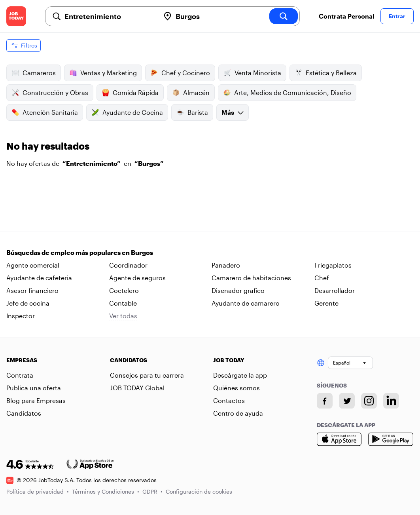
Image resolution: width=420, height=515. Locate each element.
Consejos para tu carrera (147, 375)
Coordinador (128, 265)
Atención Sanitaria (45, 112)
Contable (123, 303)
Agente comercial (33, 265)
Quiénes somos (236, 388)
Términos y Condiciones (106, 491)
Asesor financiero (32, 290)
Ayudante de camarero (246, 303)
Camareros (34, 73)
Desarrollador (335, 290)
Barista (192, 112)
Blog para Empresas (36, 400)
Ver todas (123, 316)
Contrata (20, 375)
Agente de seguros (137, 278)
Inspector (21, 316)
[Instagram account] (369, 401)
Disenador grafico (238, 290)
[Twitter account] (347, 401)
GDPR (152, 491)
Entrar (397, 16)
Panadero (226, 265)
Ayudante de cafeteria (39, 278)
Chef (322, 278)
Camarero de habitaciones (251, 278)
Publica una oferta (34, 388)
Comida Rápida (130, 93)
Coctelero (124, 290)
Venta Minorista (252, 73)
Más (233, 112)
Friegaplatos (333, 265)
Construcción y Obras (50, 93)
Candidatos (24, 413)
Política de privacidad (38, 491)
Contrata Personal (346, 16)
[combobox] (109, 16)
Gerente (326, 303)
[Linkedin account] (391, 401)
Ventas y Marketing (103, 73)
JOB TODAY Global (137, 388)
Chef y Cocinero (180, 73)
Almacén (191, 93)
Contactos (229, 400)
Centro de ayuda (238, 413)
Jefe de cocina (28, 303)
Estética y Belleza (326, 73)
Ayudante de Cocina (127, 112)
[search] (284, 16)
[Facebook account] (325, 401)
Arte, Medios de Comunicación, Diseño (287, 93)
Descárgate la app (240, 375)
